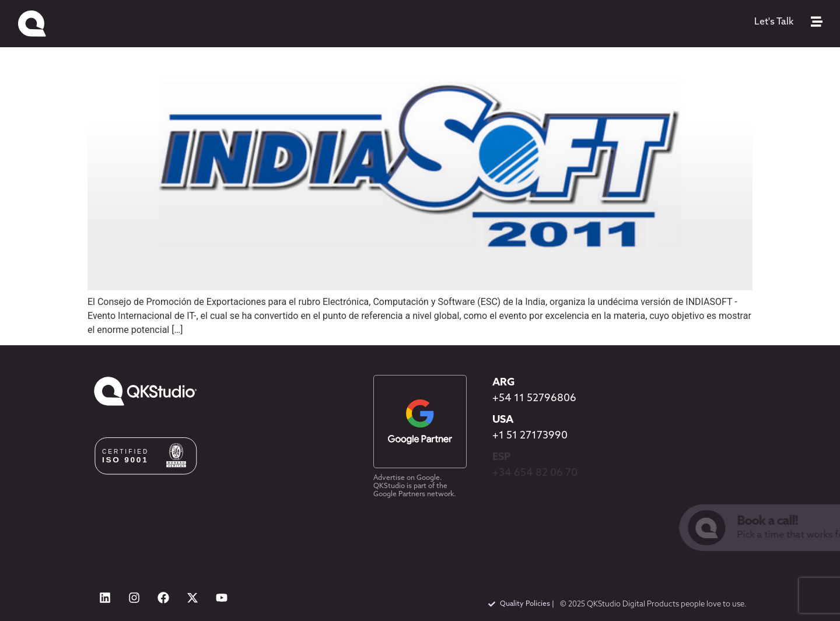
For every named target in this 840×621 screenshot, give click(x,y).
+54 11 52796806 (534, 399)
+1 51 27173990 (530, 436)
